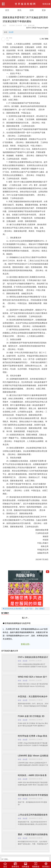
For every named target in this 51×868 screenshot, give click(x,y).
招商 (32, 10)
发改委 (11, 32)
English (46, 28)
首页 (7, 10)
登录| (45, 4)
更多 (44, 10)
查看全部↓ (26, 644)
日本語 (34, 28)
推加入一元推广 (48, 572)
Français (40, 28)
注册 (48, 4)
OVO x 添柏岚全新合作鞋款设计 (33, 657)
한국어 (29, 28)
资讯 (19, 10)
